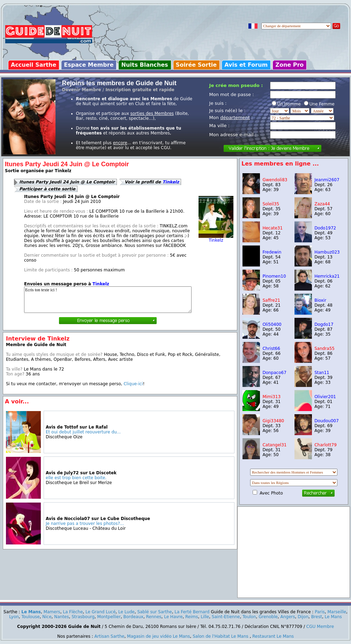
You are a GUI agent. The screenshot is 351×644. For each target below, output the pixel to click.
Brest (317, 617)
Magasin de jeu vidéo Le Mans (158, 636)
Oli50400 (272, 324)
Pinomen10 (274, 276)
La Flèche (73, 612)
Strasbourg (83, 617)
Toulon (249, 617)
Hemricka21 (327, 276)
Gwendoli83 (275, 180)
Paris (320, 612)
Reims (192, 617)
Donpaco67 (274, 373)
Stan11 (322, 373)
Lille (205, 617)
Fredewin (272, 252)
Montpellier (109, 617)
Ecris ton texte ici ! (108, 300)
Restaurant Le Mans (273, 636)
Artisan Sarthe (110, 636)
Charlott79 (326, 445)
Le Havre (173, 617)
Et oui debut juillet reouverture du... (83, 432)
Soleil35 (271, 204)
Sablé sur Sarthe (154, 612)
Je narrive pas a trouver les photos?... (85, 524)
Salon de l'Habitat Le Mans (221, 636)
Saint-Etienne (226, 617)
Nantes (61, 617)
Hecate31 (272, 228)
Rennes (154, 617)
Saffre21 (271, 300)
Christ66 (271, 349)
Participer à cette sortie (47, 189)
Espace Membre (89, 65)
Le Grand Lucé (100, 612)
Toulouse (30, 617)
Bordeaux (133, 617)
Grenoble (268, 617)
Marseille (337, 612)
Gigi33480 (273, 421)
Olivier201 (325, 397)
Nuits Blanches (144, 65)
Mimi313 (271, 397)
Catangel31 (274, 445)
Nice (47, 617)
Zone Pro (289, 65)
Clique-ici (133, 384)
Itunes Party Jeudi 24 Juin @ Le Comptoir (67, 182)
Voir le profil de (152, 182)
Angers (288, 617)
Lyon (14, 617)
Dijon (303, 617)
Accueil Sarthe (33, 65)
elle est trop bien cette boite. (76, 478)
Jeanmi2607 (327, 180)
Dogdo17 (324, 324)
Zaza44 (322, 204)
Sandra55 (324, 349)
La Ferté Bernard (192, 612)
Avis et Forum (246, 65)
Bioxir (320, 300)
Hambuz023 (327, 252)
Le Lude (126, 612)
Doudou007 (327, 421)
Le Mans (31, 612)
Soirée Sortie (196, 65)
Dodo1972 (325, 228)
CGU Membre (320, 627)
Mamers (52, 612)
